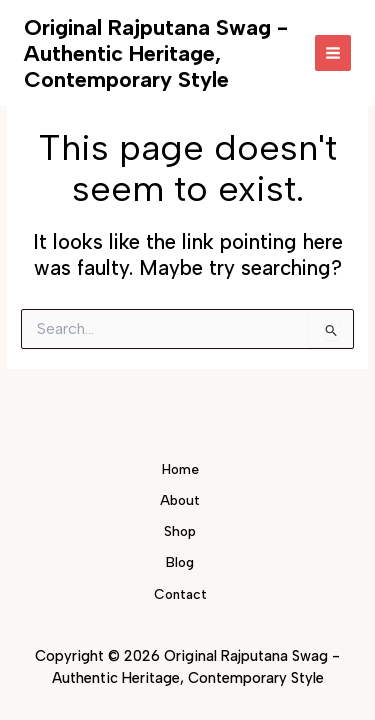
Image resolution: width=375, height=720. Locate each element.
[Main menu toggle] (333, 53)
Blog (180, 562)
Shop (180, 531)
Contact (180, 594)
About (180, 500)
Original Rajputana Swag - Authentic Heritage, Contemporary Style (156, 53)
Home (180, 469)
